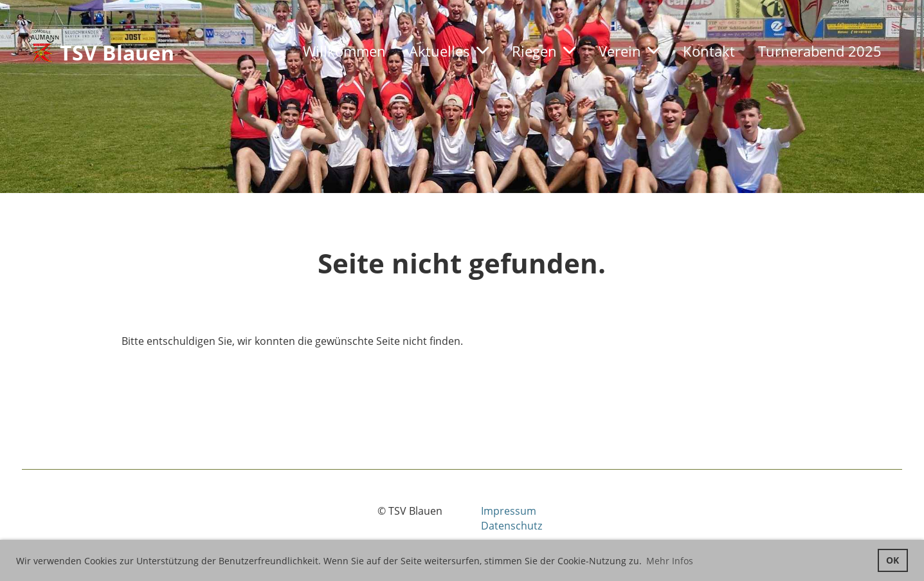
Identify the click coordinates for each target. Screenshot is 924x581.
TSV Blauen (117, 52)
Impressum (509, 511)
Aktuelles (449, 51)
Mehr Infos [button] (670, 561)
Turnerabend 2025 (820, 51)
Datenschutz (512, 526)
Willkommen (344, 51)
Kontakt (709, 51)
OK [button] (892, 560)
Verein (629, 51)
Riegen (544, 51)
